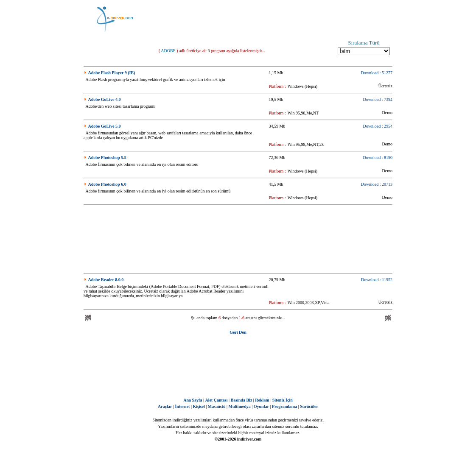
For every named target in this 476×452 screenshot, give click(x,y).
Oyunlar (261, 406)
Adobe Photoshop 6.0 (107, 184)
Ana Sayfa (193, 400)
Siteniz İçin (283, 400)
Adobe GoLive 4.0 (105, 99)
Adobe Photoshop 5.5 (107, 158)
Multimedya (240, 406)
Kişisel (199, 406)
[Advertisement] (280, 19)
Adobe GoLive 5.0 (105, 126)
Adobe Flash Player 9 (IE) (112, 73)
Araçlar (165, 406)
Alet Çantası (216, 400)
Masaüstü (217, 406)
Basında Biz (241, 400)
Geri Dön (238, 332)
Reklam (262, 400)
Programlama (284, 406)
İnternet (182, 406)
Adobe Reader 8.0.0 (106, 280)
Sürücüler (309, 406)
